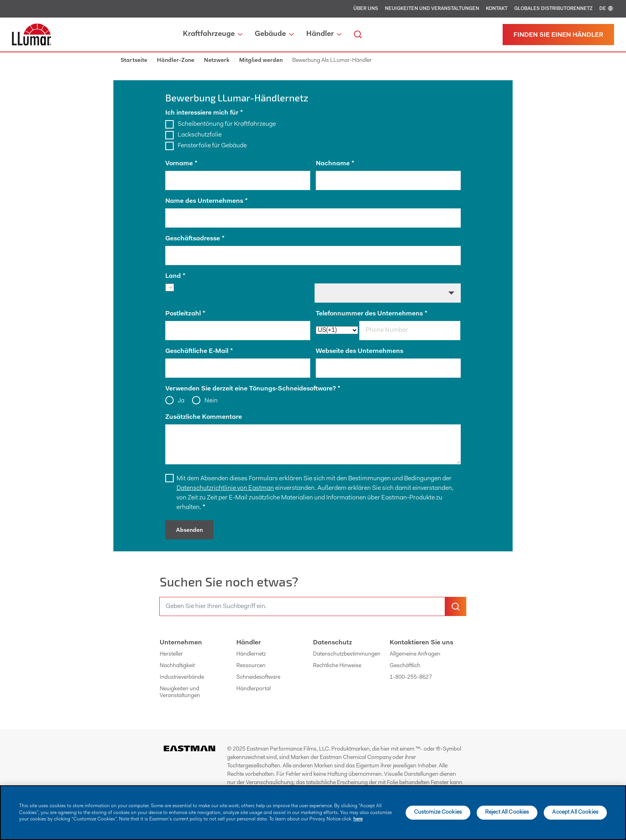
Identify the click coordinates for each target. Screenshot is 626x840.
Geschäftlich (405, 666)
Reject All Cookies (507, 812)
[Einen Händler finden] (558, 35)
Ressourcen (251, 666)
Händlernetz (251, 654)
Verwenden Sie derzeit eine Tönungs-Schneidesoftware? (253, 389)
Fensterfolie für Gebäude (212, 146)
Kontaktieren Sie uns (421, 643)
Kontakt (497, 9)
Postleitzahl (185, 314)
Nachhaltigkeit (177, 666)
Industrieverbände (182, 678)
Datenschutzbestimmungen (347, 654)
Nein (211, 401)
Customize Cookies (438, 812)
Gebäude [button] (274, 34)
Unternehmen (181, 643)
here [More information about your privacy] (358, 819)
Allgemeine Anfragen (415, 654)
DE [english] (607, 9)
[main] (313, 813)
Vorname (181, 164)
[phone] (410, 331)
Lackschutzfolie (200, 135)
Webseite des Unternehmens (360, 351)
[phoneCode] (337, 330)
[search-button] (456, 606)
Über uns (366, 9)
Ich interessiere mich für (204, 113)
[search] (358, 35)
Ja (181, 401)
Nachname (335, 164)
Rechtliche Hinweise (337, 666)
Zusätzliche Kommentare (204, 417)
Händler (249, 643)
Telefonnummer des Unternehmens (371, 314)
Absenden (189, 531)
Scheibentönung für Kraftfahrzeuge (227, 124)
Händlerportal (254, 689)
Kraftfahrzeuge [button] (213, 34)
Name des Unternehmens (206, 201)
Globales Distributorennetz (553, 9)
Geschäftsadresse (195, 239)
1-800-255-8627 (411, 678)
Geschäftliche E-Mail (199, 351)
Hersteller (171, 654)
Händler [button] (324, 34)
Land (175, 276)
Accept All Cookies (575, 812)
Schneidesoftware (258, 678)
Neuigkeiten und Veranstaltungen (432, 9)
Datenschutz (333, 643)
